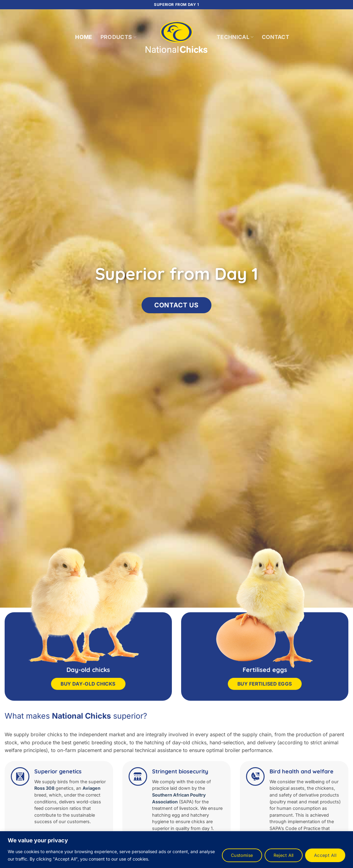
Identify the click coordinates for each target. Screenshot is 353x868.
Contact (276, 37)
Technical (235, 37)
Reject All (284, 855)
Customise (242, 855)
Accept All (325, 855)
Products (118, 37)
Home (84, 37)
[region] (176, 850)
